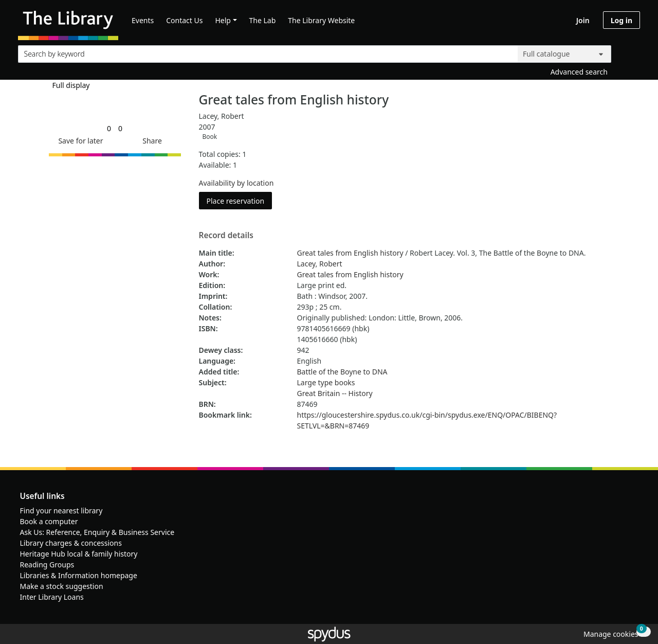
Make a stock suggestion (62, 586)
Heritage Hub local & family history (79, 554)
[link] (109, 128)
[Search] (628, 52)
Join (583, 20)
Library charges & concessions (71, 543)
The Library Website (321, 20)
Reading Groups (47, 565)
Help (223, 20)
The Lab (263, 20)
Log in (622, 20)
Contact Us (184, 20)
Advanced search (579, 72)
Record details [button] (226, 236)
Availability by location (236, 183)
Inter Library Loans (52, 597)
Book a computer (49, 521)
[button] (79, 141)
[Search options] (564, 54)
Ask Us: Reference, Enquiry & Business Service (97, 532)
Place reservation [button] (240, 200)
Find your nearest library (61, 511)
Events (143, 20)
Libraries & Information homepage (79, 575)
